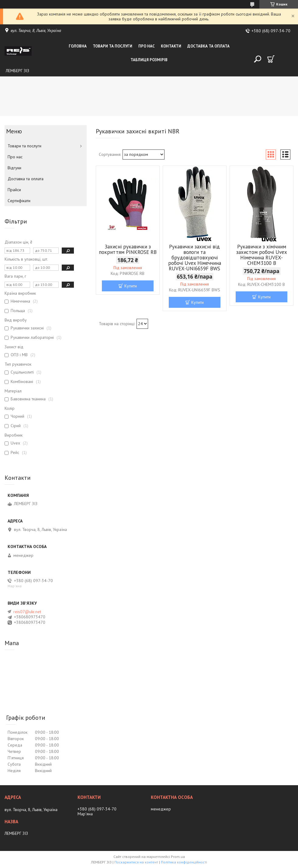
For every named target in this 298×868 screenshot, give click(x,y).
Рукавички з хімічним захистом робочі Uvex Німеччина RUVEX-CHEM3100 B (262, 255)
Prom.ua (178, 857)
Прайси (14, 190)
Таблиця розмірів (149, 60)
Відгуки (14, 168)
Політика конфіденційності (184, 862)
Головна (78, 46)
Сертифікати (19, 201)
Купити (131, 286)
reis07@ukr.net (27, 612)
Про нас (147, 46)
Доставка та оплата (208, 46)
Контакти (171, 46)
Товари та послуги (113, 46)
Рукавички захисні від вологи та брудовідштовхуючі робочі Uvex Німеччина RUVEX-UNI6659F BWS (195, 258)
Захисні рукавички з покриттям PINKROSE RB (128, 249)
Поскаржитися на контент (136, 862)
